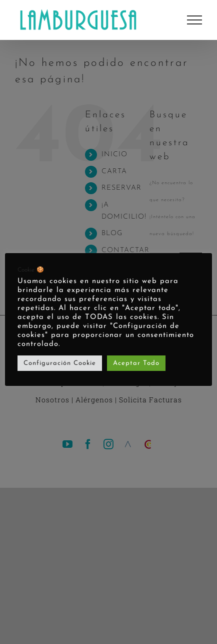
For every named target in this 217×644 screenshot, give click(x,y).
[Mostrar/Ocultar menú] (194, 20)
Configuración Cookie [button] (60, 363)
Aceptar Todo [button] (136, 363)
